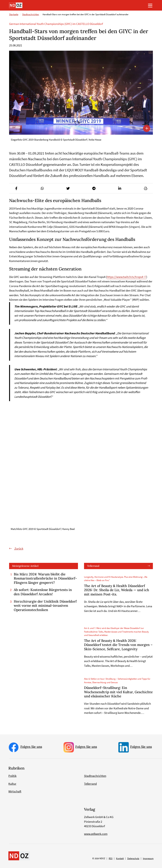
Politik (12, 776)
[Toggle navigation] (150, 5)
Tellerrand (93, 566)
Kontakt (120, 859)
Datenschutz (133, 859)
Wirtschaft (15, 792)
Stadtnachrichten (31, 15)
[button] (16, 188)
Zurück (19, 549)
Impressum (148, 859)
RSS (111, 859)
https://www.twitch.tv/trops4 (125, 277)
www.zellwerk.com (96, 834)
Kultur (12, 784)
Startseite (14, 15)
